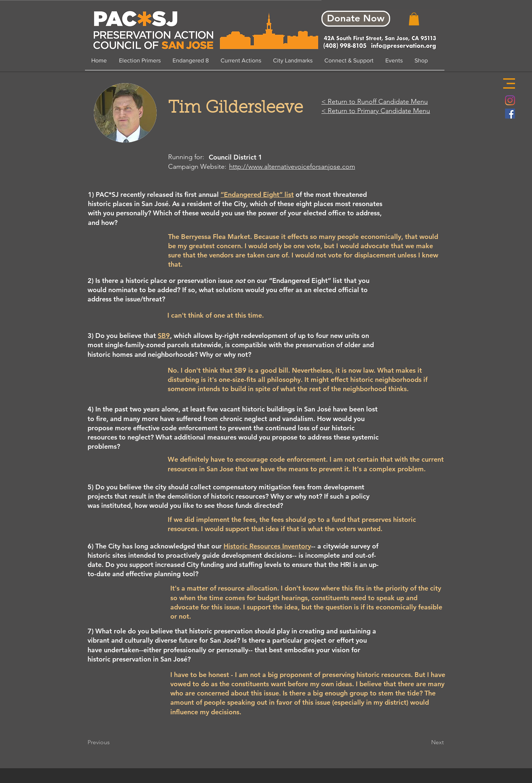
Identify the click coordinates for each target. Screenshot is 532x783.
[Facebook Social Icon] (510, 114)
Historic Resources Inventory (267, 546)
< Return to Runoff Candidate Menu (375, 102)
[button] (509, 83)
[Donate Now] (356, 19)
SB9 (164, 336)
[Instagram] (510, 100)
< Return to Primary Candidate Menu (376, 111)
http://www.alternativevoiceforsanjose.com (292, 167)
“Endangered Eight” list (257, 194)
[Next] (425, 742)
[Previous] (112, 742)
